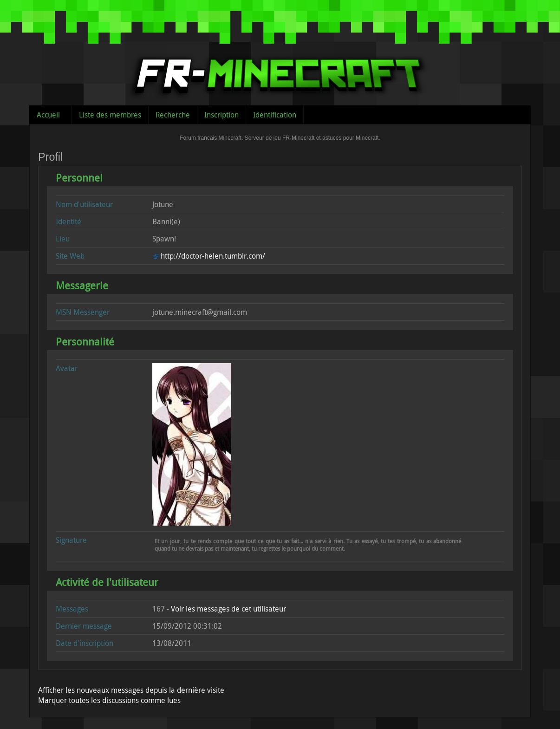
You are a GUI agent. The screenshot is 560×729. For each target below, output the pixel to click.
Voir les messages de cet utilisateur (228, 609)
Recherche (173, 115)
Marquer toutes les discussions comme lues (109, 700)
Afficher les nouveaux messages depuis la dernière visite (131, 690)
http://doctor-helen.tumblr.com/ (213, 256)
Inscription (221, 115)
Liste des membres (110, 115)
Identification (275, 115)
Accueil (48, 115)
